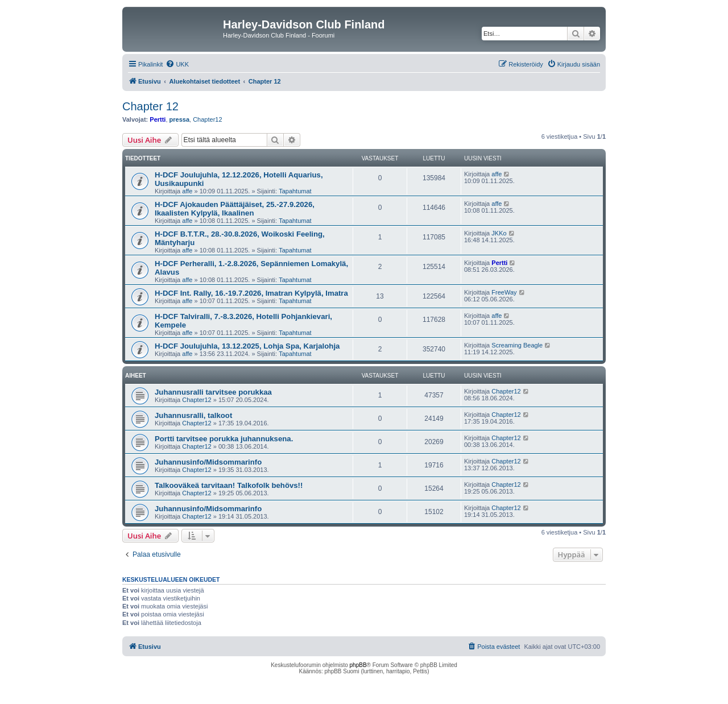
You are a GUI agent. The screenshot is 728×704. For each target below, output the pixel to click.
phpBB (358, 665)
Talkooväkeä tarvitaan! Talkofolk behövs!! (229, 485)
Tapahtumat (295, 191)
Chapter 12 (150, 106)
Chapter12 (207, 119)
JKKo (499, 233)
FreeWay (504, 292)
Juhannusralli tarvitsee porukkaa (213, 392)
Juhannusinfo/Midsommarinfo (208, 462)
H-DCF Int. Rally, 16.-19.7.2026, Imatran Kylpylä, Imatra (251, 293)
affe (187, 191)
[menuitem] (177, 64)
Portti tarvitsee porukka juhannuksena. (224, 439)
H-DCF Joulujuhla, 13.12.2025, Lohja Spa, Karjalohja (247, 346)
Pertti (158, 119)
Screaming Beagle (517, 345)
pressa (179, 119)
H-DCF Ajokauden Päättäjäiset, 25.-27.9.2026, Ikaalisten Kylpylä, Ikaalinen (235, 209)
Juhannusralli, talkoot (193, 415)
